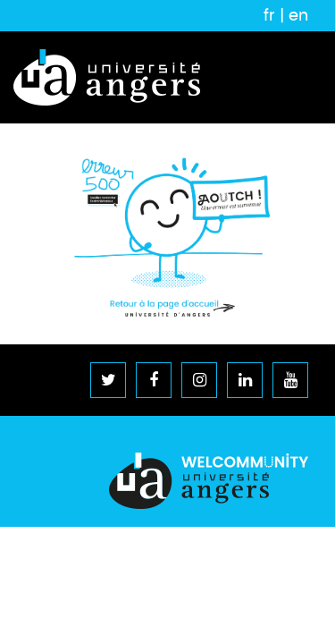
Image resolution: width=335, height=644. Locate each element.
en (298, 15)
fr (269, 15)
